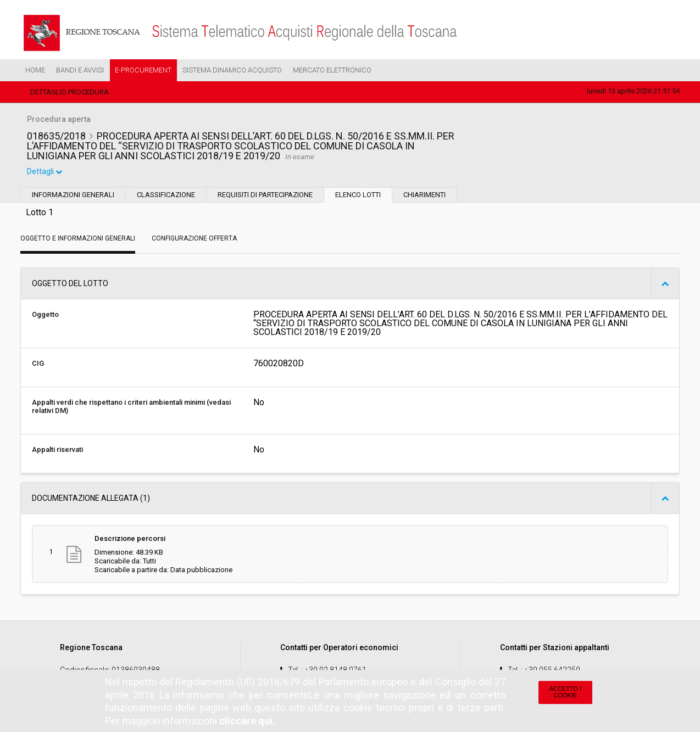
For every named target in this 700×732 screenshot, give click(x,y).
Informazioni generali (73, 196)
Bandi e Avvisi (80, 70)
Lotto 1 (40, 213)
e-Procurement (143, 70)
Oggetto (45, 315)
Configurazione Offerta (194, 239)
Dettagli (45, 172)
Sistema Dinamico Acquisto (232, 70)
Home (35, 70)
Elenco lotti (358, 196)
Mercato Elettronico (332, 70)
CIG (38, 364)
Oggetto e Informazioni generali (78, 239)
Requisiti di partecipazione (265, 196)
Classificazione (166, 196)
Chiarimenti (424, 196)
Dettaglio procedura (70, 92)
